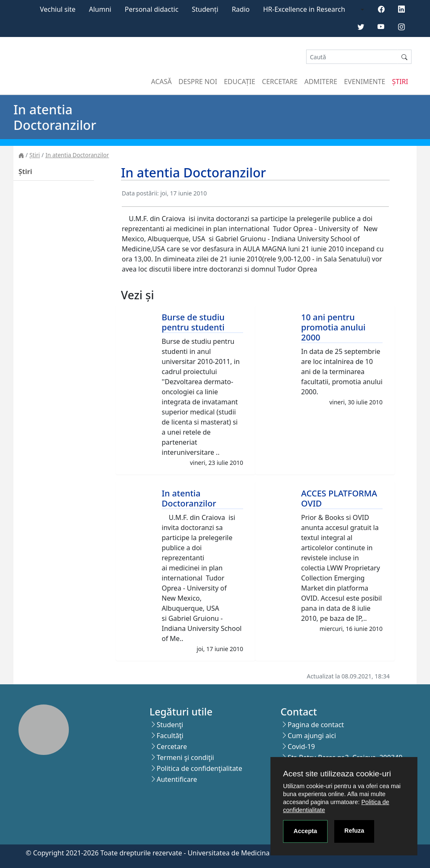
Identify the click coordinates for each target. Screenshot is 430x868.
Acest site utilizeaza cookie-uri (337, 774)
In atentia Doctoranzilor (77, 155)
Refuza (354, 831)
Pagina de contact (316, 725)
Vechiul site (58, 9)
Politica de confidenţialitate (199, 768)
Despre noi (198, 82)
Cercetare (280, 82)
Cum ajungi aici (312, 736)
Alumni (100, 9)
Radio (241, 9)
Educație (240, 82)
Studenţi (170, 725)
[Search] (352, 57)
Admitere (321, 82)
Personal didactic (152, 9)
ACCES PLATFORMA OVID (339, 498)
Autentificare (177, 779)
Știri (400, 82)
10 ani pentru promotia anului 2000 (333, 327)
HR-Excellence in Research (304, 9)
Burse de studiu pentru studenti (193, 322)
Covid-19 (301, 747)
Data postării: (140, 193)
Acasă (161, 82)
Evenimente (364, 82)
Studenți (205, 9)
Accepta (305, 831)
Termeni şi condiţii (185, 757)
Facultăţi (170, 736)
